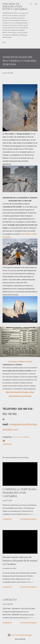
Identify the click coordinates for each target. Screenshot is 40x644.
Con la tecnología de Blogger (20, 635)
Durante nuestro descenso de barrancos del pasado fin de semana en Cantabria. (20, 560)
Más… (14, 42)
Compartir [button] (7, 444)
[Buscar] (31, 4)
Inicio (4, 42)
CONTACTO (10, 600)
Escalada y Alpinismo (21, 437)
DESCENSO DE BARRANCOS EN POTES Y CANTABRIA (15, 6)
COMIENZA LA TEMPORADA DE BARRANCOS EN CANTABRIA (19, 493)
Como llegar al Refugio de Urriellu (20, 362)
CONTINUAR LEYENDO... (29, 519)
